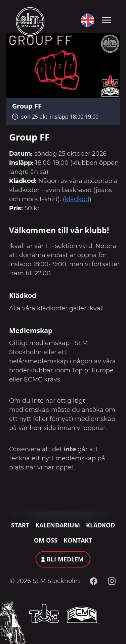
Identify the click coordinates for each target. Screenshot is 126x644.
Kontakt (78, 540)
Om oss (46, 540)
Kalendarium (58, 525)
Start (20, 525)
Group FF (27, 106)
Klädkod (100, 525)
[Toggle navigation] (106, 20)
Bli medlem (65, 559)
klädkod (77, 199)
